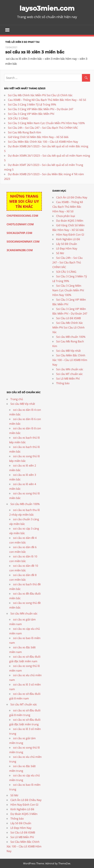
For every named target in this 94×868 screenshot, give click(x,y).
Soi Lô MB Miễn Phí (68, 379)
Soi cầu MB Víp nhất (68, 351)
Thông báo (63, 383)
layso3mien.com (47, 8)
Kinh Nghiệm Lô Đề (68, 239)
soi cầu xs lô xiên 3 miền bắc (35, 52)
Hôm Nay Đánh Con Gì (70, 235)
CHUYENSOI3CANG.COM (22, 216)
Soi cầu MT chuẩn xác (69, 374)
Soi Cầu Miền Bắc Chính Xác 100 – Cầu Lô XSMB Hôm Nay (43, 142)
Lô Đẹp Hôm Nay (67, 249)
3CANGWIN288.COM (20, 250)
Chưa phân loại (66, 216)
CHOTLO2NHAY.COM (20, 224)
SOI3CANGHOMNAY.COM (23, 242)
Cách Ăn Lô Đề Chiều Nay (72, 197)
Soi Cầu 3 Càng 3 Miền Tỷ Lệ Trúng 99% (32, 105)
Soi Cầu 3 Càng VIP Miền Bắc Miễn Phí (31, 114)
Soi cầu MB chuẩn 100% (71, 337)
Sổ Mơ (60, 253)
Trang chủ (17, 399)
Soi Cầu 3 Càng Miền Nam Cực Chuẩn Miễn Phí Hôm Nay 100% (46, 123)
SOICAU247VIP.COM (19, 233)
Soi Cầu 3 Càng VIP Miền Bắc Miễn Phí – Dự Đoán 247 (41, 109)
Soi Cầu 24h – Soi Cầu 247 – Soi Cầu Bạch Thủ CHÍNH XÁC (43, 128)
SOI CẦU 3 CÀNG (18, 118)
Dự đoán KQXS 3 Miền (70, 221)
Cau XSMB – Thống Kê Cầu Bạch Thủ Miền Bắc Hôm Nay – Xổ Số (47, 100)
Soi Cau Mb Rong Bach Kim (25, 132)
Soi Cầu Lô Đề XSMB (68, 318)
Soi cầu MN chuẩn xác (70, 369)
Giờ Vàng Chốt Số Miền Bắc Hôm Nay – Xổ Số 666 (38, 137)
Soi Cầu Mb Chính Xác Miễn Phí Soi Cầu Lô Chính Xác (40, 95)
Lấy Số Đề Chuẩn (67, 244)
